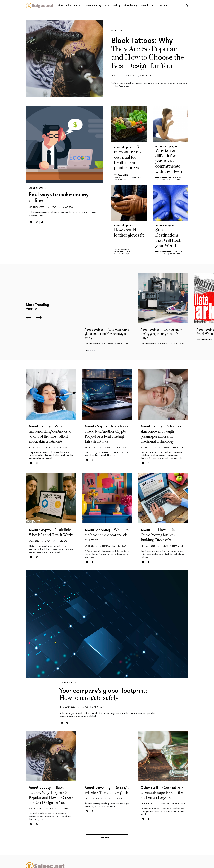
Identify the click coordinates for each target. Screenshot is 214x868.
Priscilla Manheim (122, 163)
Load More (105, 829)
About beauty (119, 31)
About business (68, 658)
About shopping (37, 188)
